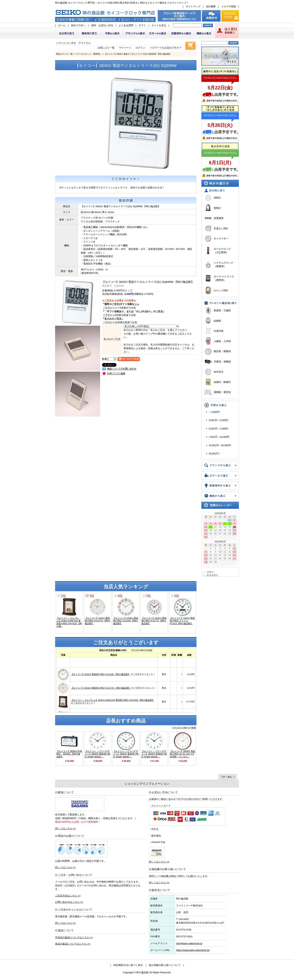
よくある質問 (126, 25)
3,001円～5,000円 (218, 420)
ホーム (62, 25)
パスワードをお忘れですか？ (166, 48)
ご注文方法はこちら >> (68, 896)
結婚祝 (217, 321)
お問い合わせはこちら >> (69, 902)
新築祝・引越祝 (222, 310)
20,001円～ (215, 454)
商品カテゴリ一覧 (64, 54)
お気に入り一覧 (106, 48)
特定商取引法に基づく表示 (128, 965)
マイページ (125, 48)
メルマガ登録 (229, 6)
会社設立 (219, 372)
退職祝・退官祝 (222, 392)
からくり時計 (221, 290)
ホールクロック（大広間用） (222, 251)
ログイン (140, 48)
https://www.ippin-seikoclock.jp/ (193, 950)
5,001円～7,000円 (218, 429)
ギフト (142, 25)
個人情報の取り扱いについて (165, 965)
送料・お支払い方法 (102, 25)
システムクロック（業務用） (223, 265)
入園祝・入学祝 (222, 341)
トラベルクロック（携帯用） (88, 54)
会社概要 (211, 6)
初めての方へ (78, 25)
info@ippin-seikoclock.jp (189, 943)
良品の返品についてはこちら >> (73, 944)
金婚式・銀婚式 (222, 382)
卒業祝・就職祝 (222, 362)
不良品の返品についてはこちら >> (74, 937)
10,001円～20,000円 (220, 445)
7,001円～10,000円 (219, 437)
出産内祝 (219, 331)
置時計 (217, 208)
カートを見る (159, 25)
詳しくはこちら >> (65, 828)
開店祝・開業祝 (222, 351)
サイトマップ (193, 6)
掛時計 (217, 198)
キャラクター (221, 239)
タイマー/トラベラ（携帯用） (224, 278)
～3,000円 (214, 412)
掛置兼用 (219, 218)
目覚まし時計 (221, 228)
